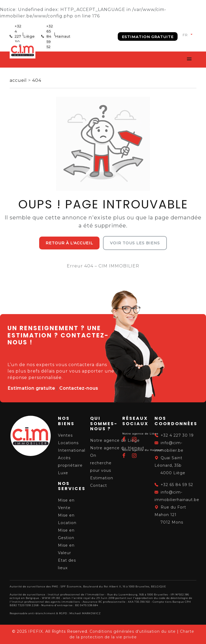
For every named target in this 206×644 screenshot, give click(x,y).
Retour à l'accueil (69, 243)
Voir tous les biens (135, 243)
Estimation (102, 478)
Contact (99, 485)
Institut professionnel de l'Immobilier (76, 595)
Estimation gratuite (148, 37)
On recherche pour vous (101, 463)
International (72, 450)
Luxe (63, 473)
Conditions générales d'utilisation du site (133, 631)
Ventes (65, 435)
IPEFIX (36, 631)
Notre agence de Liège (115, 440)
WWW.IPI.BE (51, 598)
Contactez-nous (79, 388)
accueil (19, 80)
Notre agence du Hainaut (117, 448)
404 (37, 80)
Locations (68, 443)
